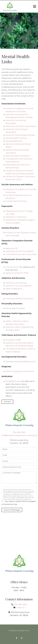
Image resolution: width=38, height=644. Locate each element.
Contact (7, 402)
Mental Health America (16, 138)
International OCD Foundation (20, 251)
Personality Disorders (15, 308)
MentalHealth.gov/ (14, 141)
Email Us (20, 608)
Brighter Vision (24, 630)
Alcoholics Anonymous (16, 283)
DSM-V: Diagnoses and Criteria (20, 371)
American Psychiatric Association (21, 126)
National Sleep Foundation (18, 156)
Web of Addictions (14, 289)
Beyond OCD (12, 248)
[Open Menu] (35, 6)
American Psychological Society (20, 135)
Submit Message (12, 510)
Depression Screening (16, 217)
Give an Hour (12, 267)
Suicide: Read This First (16, 201)
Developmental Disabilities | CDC (21, 362)
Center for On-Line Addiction (19, 286)
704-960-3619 (19, 432)
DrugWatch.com (13, 381)
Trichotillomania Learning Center (21, 254)
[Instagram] (22, 638)
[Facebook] (16, 638)
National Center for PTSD (17, 273)
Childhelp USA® (13, 340)
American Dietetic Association (19, 299)
